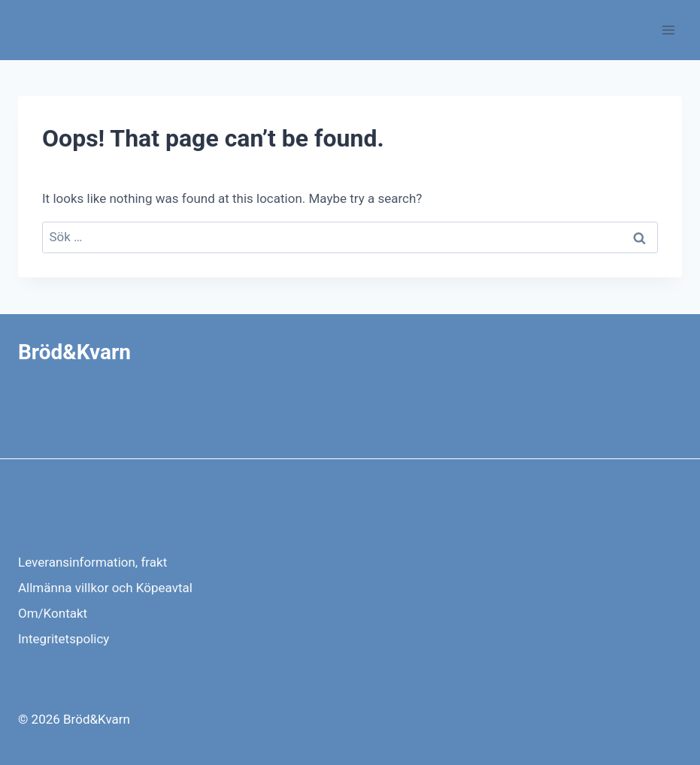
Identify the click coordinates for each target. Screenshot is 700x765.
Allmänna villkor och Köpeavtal (105, 588)
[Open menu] (668, 30)
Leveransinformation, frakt (92, 562)
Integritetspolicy (64, 639)
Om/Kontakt (53, 613)
